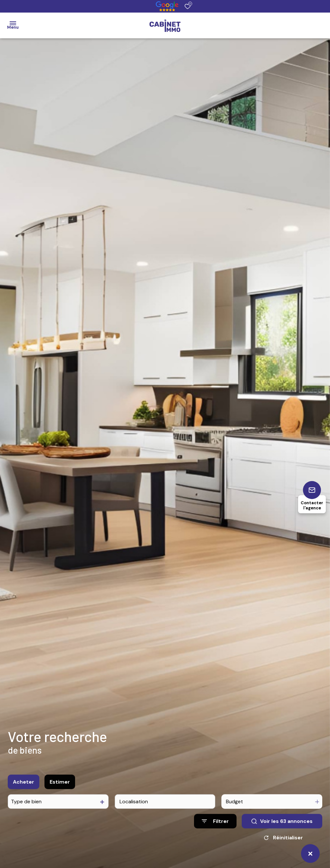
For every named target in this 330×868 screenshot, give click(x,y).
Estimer (60, 788)
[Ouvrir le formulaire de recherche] (215, 827)
